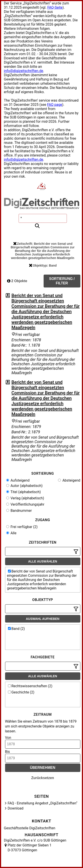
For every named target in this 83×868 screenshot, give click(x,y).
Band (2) (16, 629)
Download (16, 808)
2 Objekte (17, 281)
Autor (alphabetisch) (24, 486)
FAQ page (55, 105)
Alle (11, 533)
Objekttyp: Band (43, 265)
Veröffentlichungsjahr (25, 504)
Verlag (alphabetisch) (25, 498)
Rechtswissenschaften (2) (30, 686)
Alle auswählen (43, 561)
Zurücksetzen (43, 778)
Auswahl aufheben (43, 619)
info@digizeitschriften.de (24, 71)
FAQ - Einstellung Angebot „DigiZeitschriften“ (43, 803)
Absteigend (69, 480)
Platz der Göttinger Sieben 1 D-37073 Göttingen (30, 848)
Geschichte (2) (21, 692)
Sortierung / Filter (62, 281)
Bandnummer (19, 511)
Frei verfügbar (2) (22, 527)
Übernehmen (43, 768)
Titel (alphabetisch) (24, 492)
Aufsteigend (18, 480)
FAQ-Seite (55, 7)
